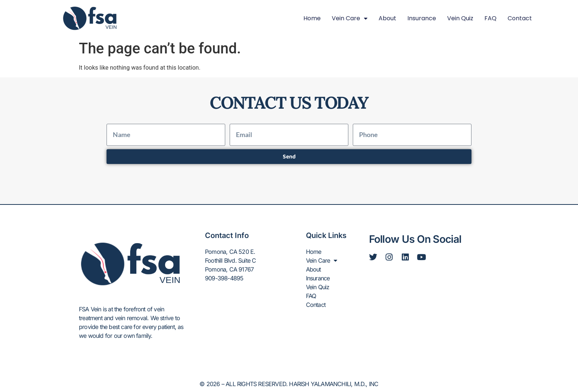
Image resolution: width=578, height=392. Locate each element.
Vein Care (350, 18)
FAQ (490, 18)
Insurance (422, 18)
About (387, 18)
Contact (520, 18)
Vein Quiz (460, 18)
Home (312, 18)
